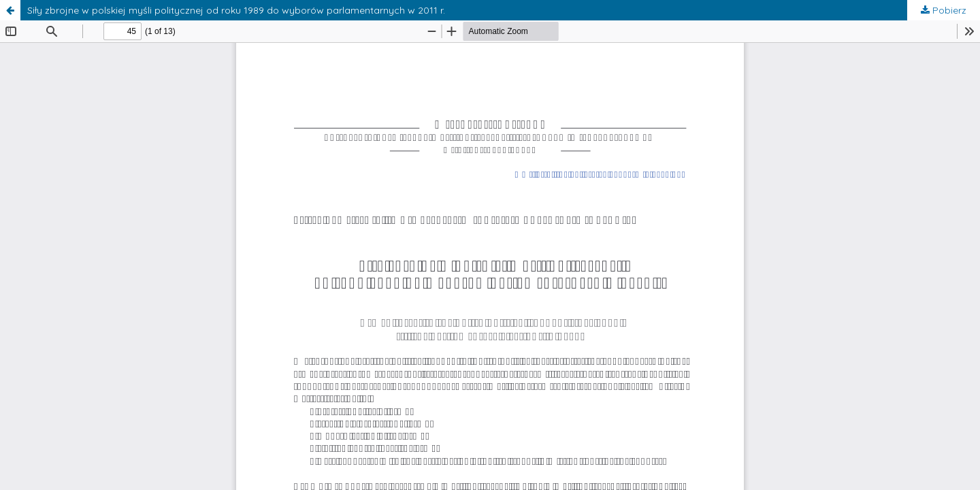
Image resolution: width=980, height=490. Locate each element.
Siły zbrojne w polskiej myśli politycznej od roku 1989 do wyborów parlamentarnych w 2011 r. (236, 10)
